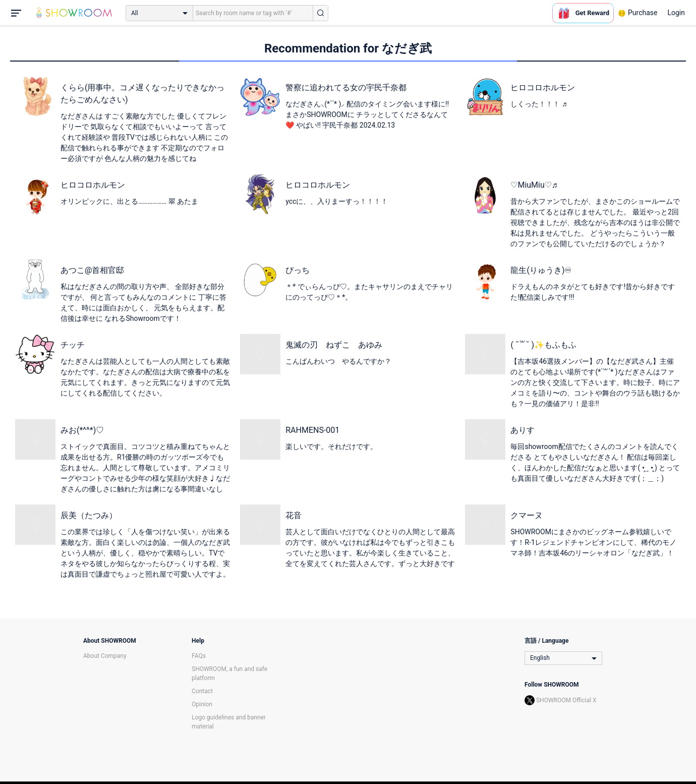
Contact (202, 691)
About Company (105, 656)
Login (676, 13)
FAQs (199, 656)
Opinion (202, 704)
